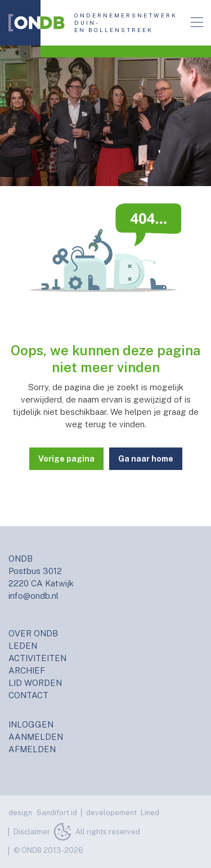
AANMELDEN (36, 737)
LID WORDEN (35, 683)
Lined (150, 813)
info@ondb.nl (33, 596)
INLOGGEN (31, 724)
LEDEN (23, 646)
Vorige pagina (66, 459)
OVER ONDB (33, 633)
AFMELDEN (32, 749)
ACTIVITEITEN (37, 658)
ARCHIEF (27, 670)
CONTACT (28, 695)
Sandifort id (57, 813)
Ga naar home (146, 459)
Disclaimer (32, 832)
